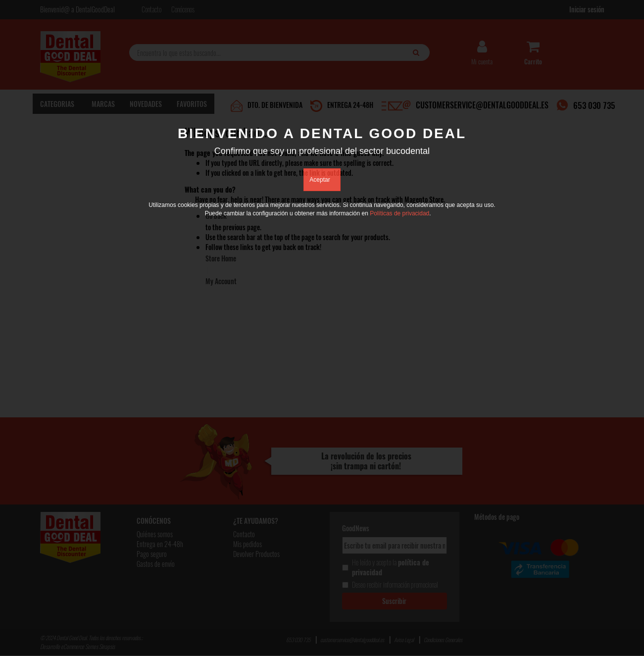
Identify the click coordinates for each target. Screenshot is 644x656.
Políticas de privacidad (399, 213)
